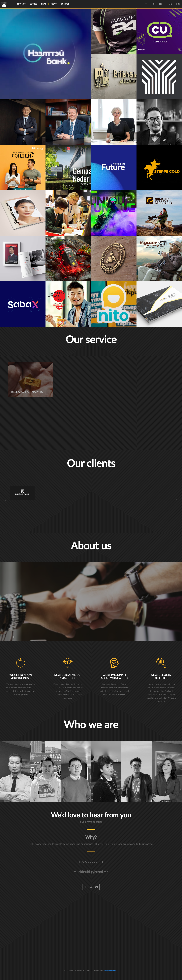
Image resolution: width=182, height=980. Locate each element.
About (54, 4)
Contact (65, 4)
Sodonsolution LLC (111, 970)
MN (170, 4)
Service (33, 4)
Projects (21, 4)
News (44, 4)
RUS (178, 4)
